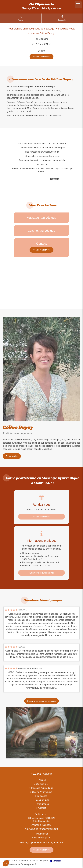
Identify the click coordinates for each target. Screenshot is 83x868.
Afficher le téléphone (41, 825)
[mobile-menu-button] (78, 5)
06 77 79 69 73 (41, 44)
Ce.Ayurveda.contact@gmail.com (41, 829)
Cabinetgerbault (29, 864)
